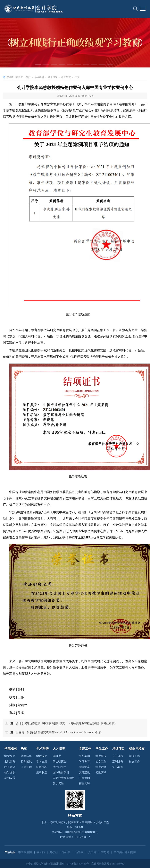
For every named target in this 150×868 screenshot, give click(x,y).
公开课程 (118, 756)
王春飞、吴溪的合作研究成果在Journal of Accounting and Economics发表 (53, 732)
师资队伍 (26, 756)
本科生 (57, 756)
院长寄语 (10, 767)
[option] (75, 44)
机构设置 (10, 778)
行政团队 (26, 762)
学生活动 (101, 767)
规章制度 (42, 772)
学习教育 (84, 762)
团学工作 (101, 762)
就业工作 (134, 756)
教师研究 (66, 77)
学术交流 (42, 762)
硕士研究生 (60, 762)
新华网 (79, 852)
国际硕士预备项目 (64, 778)
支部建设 (84, 772)
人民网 (92, 852)
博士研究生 (60, 767)
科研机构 (42, 767)
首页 (28, 77)
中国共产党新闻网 (125, 852)
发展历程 (10, 762)
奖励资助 (101, 772)
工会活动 (84, 778)
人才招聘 (26, 767)
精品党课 (84, 783)
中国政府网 (25, 852)
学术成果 (53, 77)
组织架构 (84, 756)
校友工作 (134, 762)
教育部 (41, 852)
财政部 (54, 852)
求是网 (105, 852)
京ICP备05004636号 (78, 864)
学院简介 (10, 756)
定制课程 (118, 762)
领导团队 (10, 772)
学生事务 (101, 756)
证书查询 (118, 767)
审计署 (66, 852)
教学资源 (58, 783)
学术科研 (39, 77)
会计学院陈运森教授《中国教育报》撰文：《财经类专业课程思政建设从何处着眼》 (61, 723)
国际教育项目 (61, 772)
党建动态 (84, 767)
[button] (12, 44)
